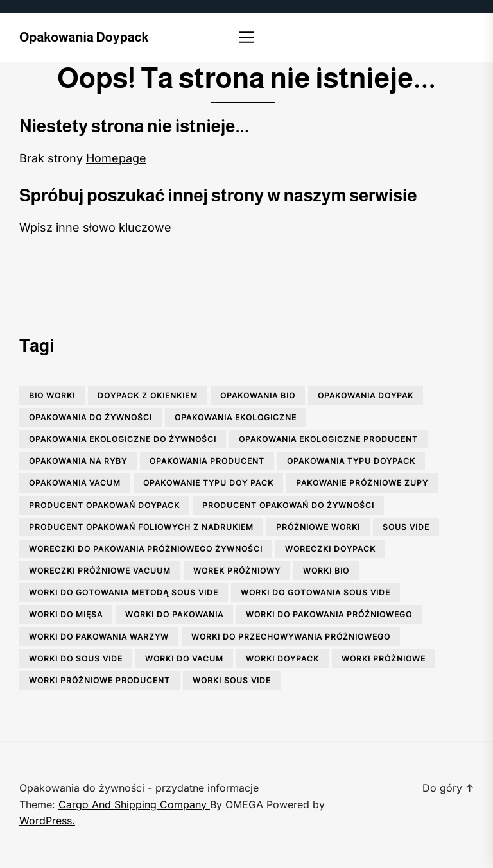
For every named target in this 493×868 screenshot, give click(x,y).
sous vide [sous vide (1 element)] (406, 527)
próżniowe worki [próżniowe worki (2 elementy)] (318, 527)
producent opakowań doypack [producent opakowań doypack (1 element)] (104, 505)
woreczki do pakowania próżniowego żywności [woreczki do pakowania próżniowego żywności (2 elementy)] (146, 549)
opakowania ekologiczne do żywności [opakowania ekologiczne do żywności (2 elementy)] (123, 439)
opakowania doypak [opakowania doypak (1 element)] (366, 396)
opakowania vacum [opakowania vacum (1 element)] (75, 483)
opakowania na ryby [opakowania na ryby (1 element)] (78, 461)
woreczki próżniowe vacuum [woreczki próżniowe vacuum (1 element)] (100, 571)
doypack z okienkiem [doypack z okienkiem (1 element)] (148, 396)
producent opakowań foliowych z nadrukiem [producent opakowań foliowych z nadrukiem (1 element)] (141, 527)
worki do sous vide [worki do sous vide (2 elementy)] (76, 659)
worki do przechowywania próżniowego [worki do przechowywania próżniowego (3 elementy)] (291, 637)
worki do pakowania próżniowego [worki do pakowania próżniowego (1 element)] (329, 614)
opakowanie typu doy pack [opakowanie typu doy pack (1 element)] (208, 483)
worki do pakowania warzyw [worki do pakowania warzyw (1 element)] (99, 637)
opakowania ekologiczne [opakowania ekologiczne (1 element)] (236, 417)
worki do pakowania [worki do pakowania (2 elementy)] (174, 614)
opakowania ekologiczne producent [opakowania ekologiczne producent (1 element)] (328, 439)
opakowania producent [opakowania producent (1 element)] (207, 461)
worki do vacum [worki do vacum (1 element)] (184, 659)
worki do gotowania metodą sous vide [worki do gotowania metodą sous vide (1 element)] (124, 592)
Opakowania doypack (84, 37)
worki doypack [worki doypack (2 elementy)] (282, 659)
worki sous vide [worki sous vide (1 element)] (232, 680)
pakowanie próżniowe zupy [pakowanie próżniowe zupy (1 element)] (362, 483)
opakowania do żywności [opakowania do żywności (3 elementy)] (91, 417)
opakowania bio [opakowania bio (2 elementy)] (258, 396)
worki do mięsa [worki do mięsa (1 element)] (66, 614)
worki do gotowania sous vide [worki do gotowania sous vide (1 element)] (316, 592)
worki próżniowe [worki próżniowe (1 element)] (384, 659)
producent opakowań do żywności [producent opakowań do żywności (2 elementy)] (288, 505)
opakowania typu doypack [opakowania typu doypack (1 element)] (351, 461)
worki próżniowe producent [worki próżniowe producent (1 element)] (99, 680)
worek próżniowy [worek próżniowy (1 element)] (237, 571)
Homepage (116, 158)
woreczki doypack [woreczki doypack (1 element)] (330, 549)
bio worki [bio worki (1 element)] (52, 396)
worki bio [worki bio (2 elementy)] (326, 571)
